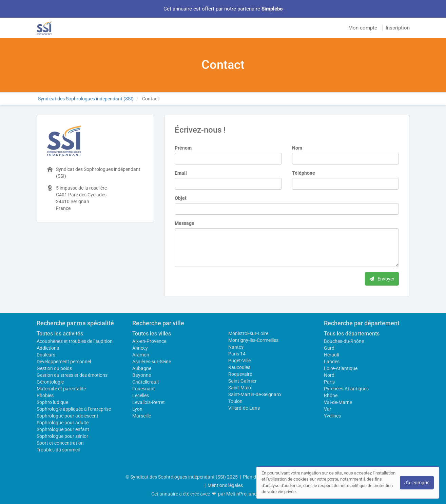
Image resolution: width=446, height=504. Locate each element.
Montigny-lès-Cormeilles (253, 340)
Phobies (45, 395)
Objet (181, 198)
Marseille (142, 416)
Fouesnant (144, 389)
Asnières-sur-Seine (152, 362)
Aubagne (142, 368)
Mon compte (363, 28)
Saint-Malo (240, 388)
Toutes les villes (152, 334)
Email (181, 173)
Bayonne (142, 375)
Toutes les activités (60, 334)
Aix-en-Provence (149, 341)
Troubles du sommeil (58, 450)
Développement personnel (64, 362)
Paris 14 (237, 354)
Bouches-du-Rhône (344, 341)
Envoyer (382, 279)
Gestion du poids (54, 368)
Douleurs (46, 355)
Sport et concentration (60, 443)
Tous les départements (352, 334)
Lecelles (141, 395)
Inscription (398, 28)
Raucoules (239, 367)
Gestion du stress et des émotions (72, 375)
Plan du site (255, 477)
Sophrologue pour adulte (63, 423)
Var (328, 409)
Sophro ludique (52, 402)
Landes (332, 362)
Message (185, 223)
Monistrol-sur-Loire (248, 333)
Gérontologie (50, 382)
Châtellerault (146, 382)
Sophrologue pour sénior (62, 436)
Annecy (140, 348)
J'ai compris (417, 483)
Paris (329, 382)
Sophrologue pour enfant (63, 429)
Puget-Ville (239, 361)
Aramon (141, 355)
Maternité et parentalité (61, 389)
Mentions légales (225, 485)
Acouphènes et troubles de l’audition (75, 341)
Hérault (332, 355)
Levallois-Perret (149, 402)
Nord (329, 375)
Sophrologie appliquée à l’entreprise (74, 409)
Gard (329, 348)
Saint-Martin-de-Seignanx (255, 394)
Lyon (137, 409)
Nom (297, 148)
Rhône (331, 395)
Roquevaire (240, 374)
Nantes (236, 347)
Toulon (235, 401)
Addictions (48, 348)
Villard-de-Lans (244, 408)
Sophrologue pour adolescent (67, 416)
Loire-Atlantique (341, 368)
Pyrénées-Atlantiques (346, 389)
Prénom (183, 148)
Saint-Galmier (243, 381)
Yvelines (332, 416)
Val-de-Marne (338, 402)
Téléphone (304, 173)
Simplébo (272, 9)
